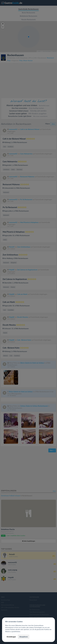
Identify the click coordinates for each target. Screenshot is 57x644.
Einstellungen (11, 637)
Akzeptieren (24, 637)
